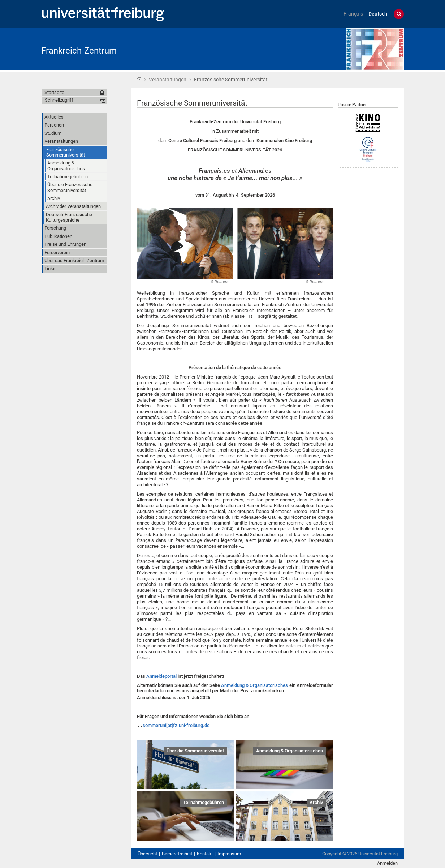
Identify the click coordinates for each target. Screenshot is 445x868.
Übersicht (147, 854)
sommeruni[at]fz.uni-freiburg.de (176, 725)
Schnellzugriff (59, 100)
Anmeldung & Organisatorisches (255, 685)
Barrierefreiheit (177, 854)
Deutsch (378, 14)
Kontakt (205, 854)
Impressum (229, 854)
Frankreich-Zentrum (79, 51)
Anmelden (387, 863)
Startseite (139, 79)
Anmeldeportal (161, 676)
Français (353, 14)
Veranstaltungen (168, 80)
